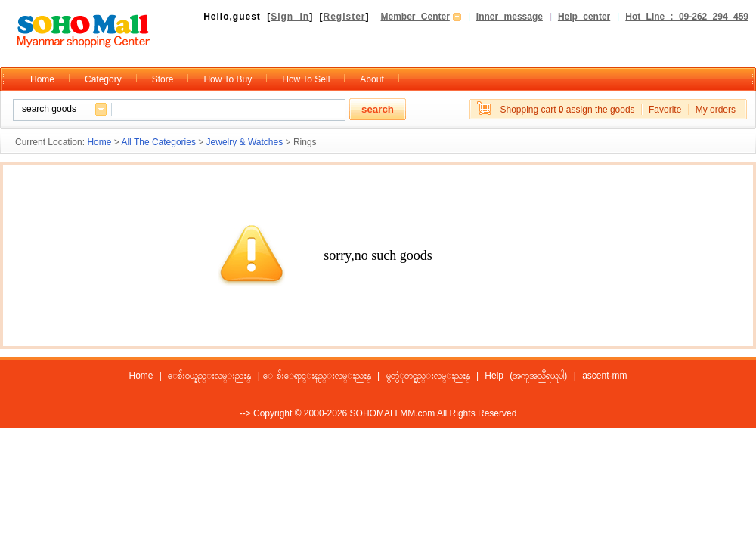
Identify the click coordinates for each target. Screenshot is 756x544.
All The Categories (158, 142)
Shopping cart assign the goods (567, 110)
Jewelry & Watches (245, 142)
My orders (716, 110)
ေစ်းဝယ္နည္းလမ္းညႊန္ (209, 376)
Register (344, 17)
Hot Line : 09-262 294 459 (687, 17)
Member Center (415, 17)
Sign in (290, 17)
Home (99, 142)
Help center (584, 17)
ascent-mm (604, 376)
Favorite (665, 110)
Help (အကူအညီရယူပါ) (526, 376)
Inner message (510, 17)
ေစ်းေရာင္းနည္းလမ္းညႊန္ (324, 376)
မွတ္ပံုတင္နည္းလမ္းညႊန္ (428, 376)
